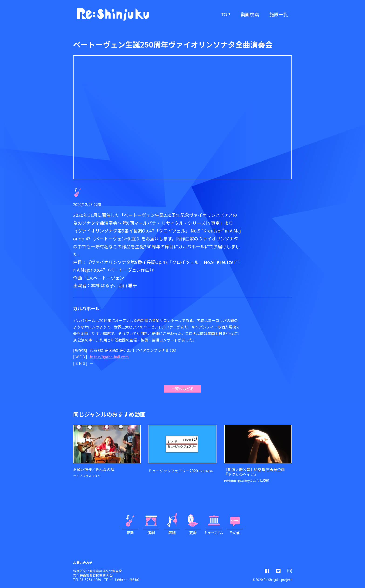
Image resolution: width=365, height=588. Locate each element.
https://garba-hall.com (109, 357)
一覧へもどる (182, 389)
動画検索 (250, 14)
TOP (226, 14)
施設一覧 (279, 14)
